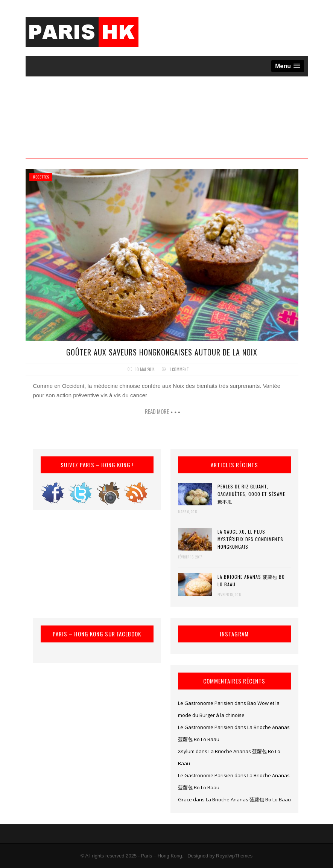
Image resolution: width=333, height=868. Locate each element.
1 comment (179, 369)
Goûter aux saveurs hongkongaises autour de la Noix (162, 352)
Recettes (41, 177)
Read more (157, 411)
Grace (185, 799)
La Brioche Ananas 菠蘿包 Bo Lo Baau (251, 580)
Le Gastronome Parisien (206, 703)
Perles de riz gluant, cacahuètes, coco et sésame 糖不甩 (251, 494)
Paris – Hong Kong (162, 856)
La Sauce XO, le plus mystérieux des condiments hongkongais (250, 539)
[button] (288, 66)
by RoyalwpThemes (231, 856)
